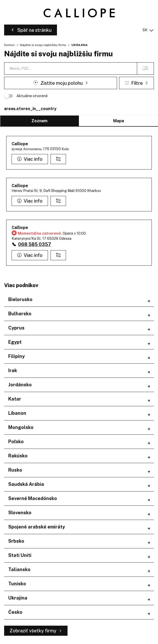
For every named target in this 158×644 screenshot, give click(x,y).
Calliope (20, 144)
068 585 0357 (35, 244)
